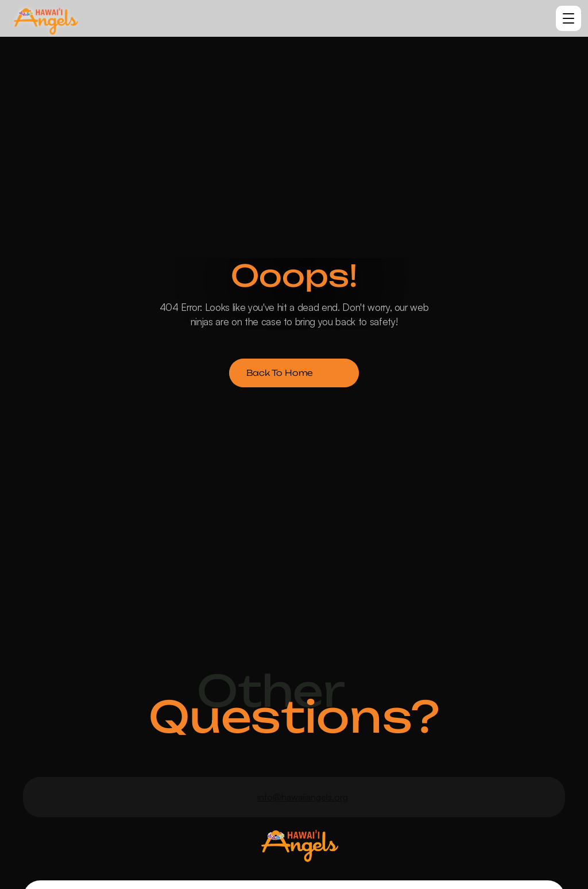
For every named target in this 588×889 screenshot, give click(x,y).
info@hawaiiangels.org (303, 797)
